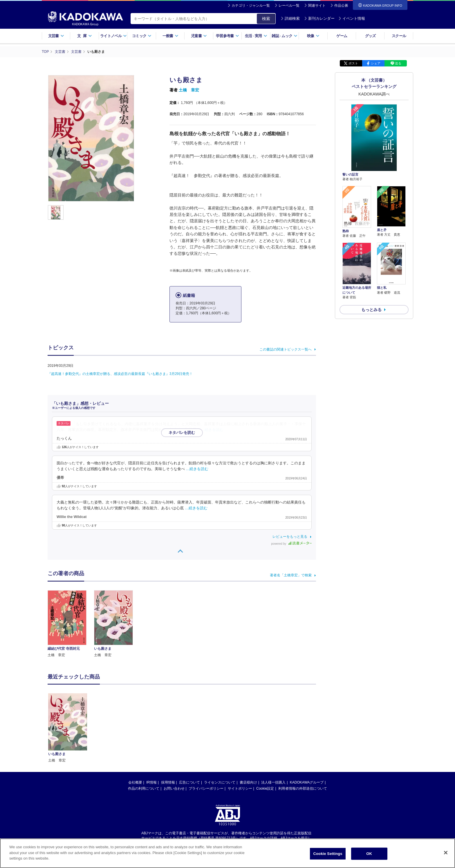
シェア (376, 63)
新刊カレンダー (319, 18)
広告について (189, 782)
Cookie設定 (265, 788)
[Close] (446, 853)
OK (369, 854)
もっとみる (371, 310)
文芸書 (56, 36)
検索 (266, 19)
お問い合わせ (174, 788)
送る (398, 63)
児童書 (199, 36)
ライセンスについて (220, 782)
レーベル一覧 (289, 6)
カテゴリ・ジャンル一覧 (251, 6)
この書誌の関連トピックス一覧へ (286, 349)
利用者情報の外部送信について (303, 788)
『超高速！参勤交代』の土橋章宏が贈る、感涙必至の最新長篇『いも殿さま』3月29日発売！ (120, 374)
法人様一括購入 (273, 782)
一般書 (170, 36)
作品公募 (341, 6)
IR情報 (151, 782)
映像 (313, 36)
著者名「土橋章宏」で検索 (291, 575)
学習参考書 (228, 36)
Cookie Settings (328, 854)
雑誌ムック (285, 36)
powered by (291, 544)
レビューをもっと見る (290, 537)
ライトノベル (113, 36)
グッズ (370, 36)
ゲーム (342, 36)
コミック (142, 36)
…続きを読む (212, 430)
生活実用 (256, 36)
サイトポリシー (240, 788)
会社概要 (135, 782)
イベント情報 (352, 18)
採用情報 (168, 782)
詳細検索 (290, 18)
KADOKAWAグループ (307, 782)
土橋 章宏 (189, 90)
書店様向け (248, 782)
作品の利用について (144, 788)
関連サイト (317, 6)
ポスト (353, 63)
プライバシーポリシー (206, 788)
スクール (399, 36)
